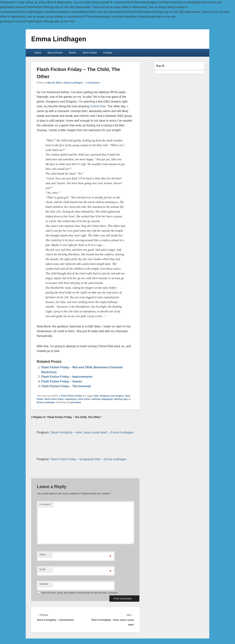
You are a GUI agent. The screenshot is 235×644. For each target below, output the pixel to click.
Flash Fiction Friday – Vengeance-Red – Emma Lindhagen (89, 459)
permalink (76, 402)
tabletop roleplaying (102, 399)
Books (72, 53)
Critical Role (98, 106)
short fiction (84, 399)
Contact (108, 53)
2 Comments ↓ (94, 83)
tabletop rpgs (121, 399)
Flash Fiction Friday (72, 396)
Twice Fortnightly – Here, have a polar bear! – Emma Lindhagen (92, 432)
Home (38, 53)
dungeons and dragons (112, 396)
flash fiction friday (54, 399)
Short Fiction (90, 53)
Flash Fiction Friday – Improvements (67, 377)
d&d (96, 396)
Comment (45, 504)
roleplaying (71, 399)
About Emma (55, 53)
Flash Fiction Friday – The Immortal (66, 386)
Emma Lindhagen (59, 39)
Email (43, 569)
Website (44, 584)
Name (43, 554)
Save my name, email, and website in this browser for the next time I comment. (80, 593)
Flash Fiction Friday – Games (62, 381)
